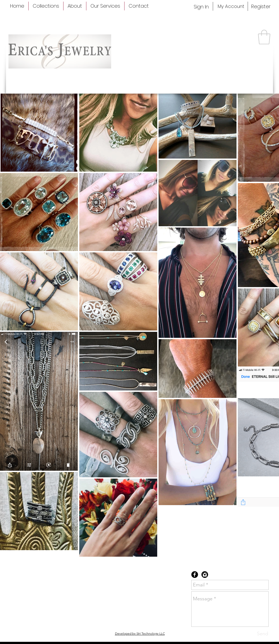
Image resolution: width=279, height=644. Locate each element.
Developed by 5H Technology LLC (140, 633)
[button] (264, 37)
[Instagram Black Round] (205, 575)
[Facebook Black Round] (195, 575)
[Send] (263, 634)
